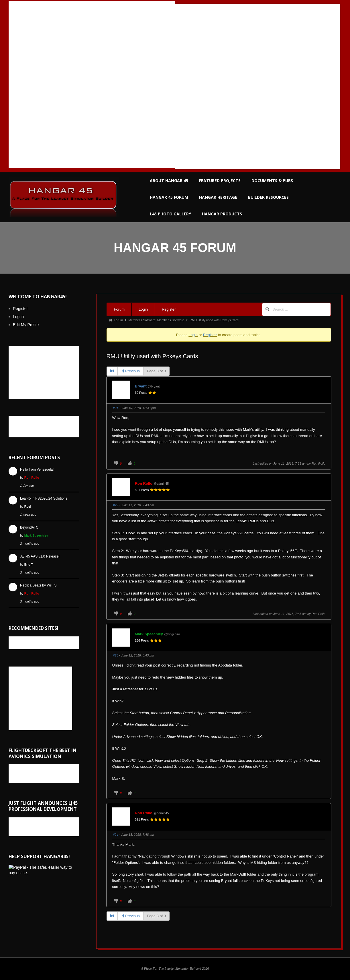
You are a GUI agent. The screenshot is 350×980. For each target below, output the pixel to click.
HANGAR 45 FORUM (169, 197)
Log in (18, 317)
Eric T (29, 564)
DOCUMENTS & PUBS (272, 181)
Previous (130, 371)
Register (169, 309)
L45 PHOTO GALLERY (170, 214)
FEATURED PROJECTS (220, 181)
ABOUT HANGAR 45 (169, 181)
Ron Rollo (318, 463)
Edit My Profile (26, 325)
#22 (116, 505)
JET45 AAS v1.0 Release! (40, 556)
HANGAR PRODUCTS (222, 214)
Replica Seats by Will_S (38, 585)
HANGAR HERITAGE (218, 197)
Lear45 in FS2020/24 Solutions (44, 498)
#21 (116, 408)
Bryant (141, 386)
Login (143, 309)
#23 (116, 655)
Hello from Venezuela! (37, 469)
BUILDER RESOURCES (268, 197)
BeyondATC (29, 527)
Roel (28, 506)
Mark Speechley (149, 634)
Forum (119, 309)
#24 (116, 835)
